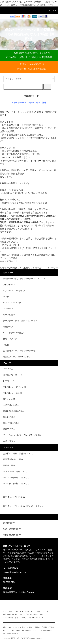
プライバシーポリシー (33, 614)
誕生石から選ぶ (10, 399)
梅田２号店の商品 (11, 423)
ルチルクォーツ (19, 103)
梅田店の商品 (9, 417)
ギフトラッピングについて (15, 472)
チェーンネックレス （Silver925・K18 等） (23, 435)
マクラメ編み (34, 103)
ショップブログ (26, 618)
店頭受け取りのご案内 (13, 459)
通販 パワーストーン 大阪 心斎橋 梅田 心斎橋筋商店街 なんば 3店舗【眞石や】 (29, 34)
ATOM (41, 618)
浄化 (44, 103)
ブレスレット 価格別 (12, 393)
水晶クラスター (10, 441)
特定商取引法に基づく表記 (13, 614)
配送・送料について (27, 611)
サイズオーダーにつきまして (16, 478)
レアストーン (9, 381)
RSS (35, 618)
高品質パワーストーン (13, 375)
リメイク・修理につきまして (16, 484)
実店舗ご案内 (9, 465)
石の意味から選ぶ (11, 405)
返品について (42, 611)
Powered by (23, 639)
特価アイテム (9, 429)
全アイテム (8, 369)
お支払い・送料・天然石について (18, 454)
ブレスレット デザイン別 (14, 387)
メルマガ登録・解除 (11, 618)
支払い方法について (11, 611)
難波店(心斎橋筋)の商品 (14, 411)
